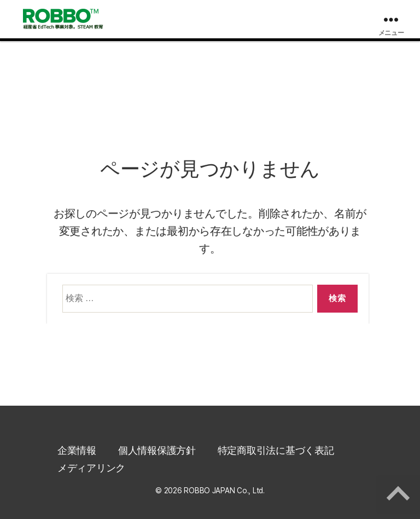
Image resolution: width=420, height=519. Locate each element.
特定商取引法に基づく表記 (276, 450)
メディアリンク (91, 468)
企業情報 (77, 450)
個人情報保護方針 (157, 450)
